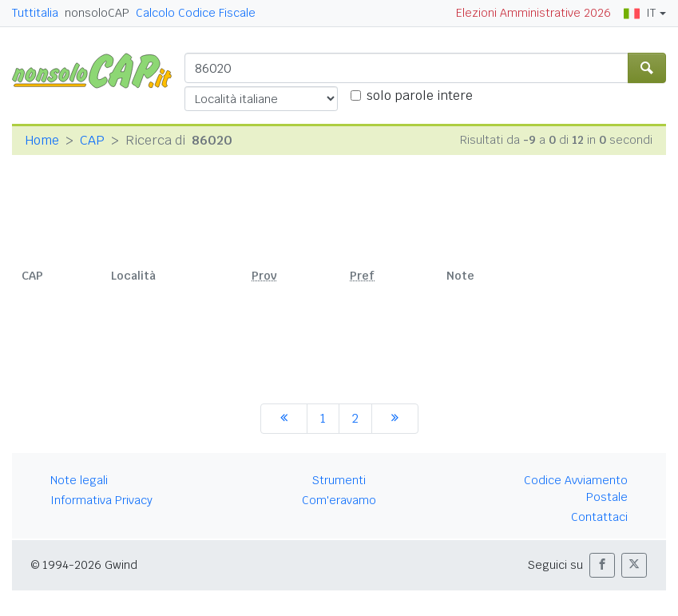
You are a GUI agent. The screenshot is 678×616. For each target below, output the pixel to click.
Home (42, 140)
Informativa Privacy (101, 500)
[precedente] (284, 419)
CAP (92, 140)
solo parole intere (420, 95)
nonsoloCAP (97, 13)
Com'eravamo (339, 500)
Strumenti (339, 480)
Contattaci (599, 517)
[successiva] (395, 419)
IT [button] (640, 13)
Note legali (79, 480)
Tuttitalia (35, 13)
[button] (602, 565)
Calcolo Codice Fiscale (196, 13)
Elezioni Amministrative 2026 (533, 13)
